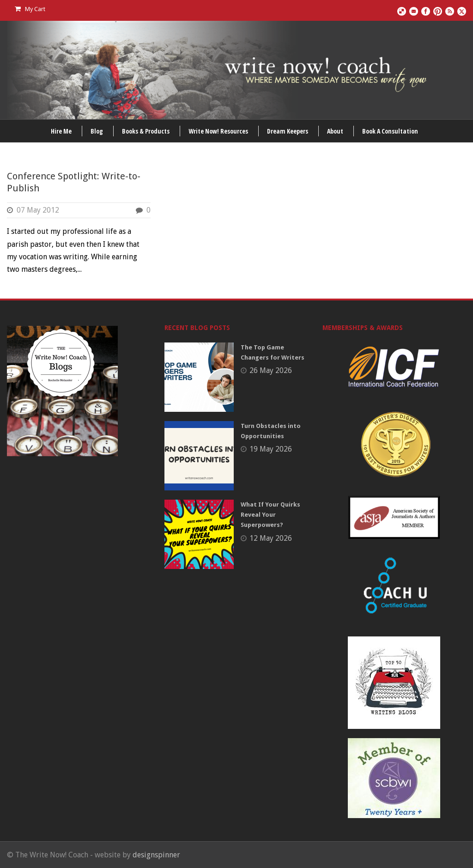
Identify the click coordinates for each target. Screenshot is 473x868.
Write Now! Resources (218, 131)
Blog (97, 131)
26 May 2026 (271, 370)
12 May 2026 (271, 538)
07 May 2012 (38, 210)
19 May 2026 (271, 449)
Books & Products (146, 131)
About (335, 131)
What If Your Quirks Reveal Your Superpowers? (270, 515)
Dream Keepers (288, 131)
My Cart (30, 9)
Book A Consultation (390, 131)
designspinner (156, 855)
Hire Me (61, 131)
